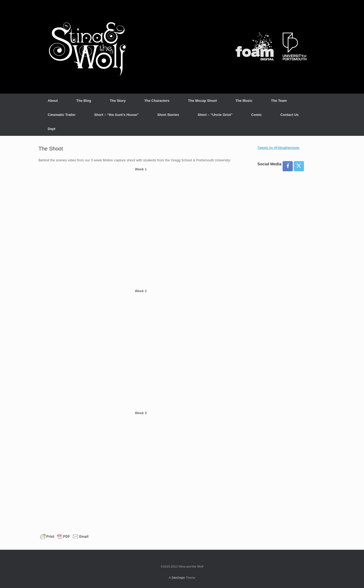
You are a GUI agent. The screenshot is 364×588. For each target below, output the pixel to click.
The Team (279, 101)
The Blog (84, 101)
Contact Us (289, 115)
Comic (257, 115)
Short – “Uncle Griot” (215, 115)
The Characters (157, 101)
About (53, 101)
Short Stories (168, 115)
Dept (52, 129)
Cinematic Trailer (62, 115)
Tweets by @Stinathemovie (278, 148)
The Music (244, 101)
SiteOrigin (178, 578)
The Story (118, 101)
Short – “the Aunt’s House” (116, 115)
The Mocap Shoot (202, 101)
